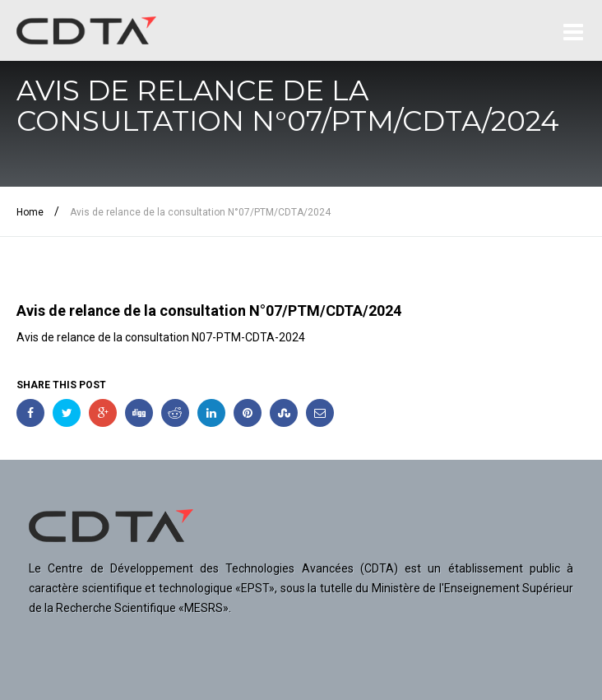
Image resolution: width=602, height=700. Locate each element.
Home (30, 212)
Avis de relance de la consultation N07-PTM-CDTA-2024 (161, 337)
